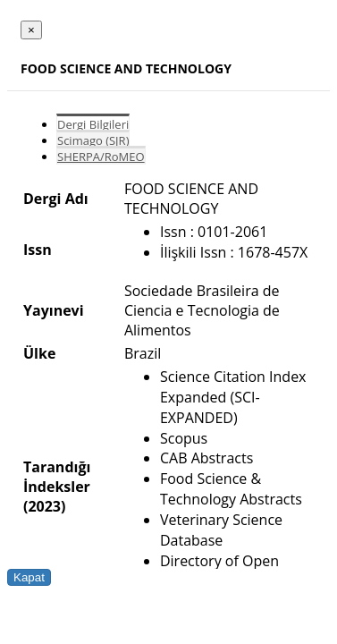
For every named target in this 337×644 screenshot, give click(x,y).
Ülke (39, 353)
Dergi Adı (56, 199)
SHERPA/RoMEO (101, 157)
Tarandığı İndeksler (57, 477)
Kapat (29, 577)
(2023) (44, 506)
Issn (38, 250)
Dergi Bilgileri (93, 124)
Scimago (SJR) (93, 140)
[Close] (31, 30)
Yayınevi (54, 310)
